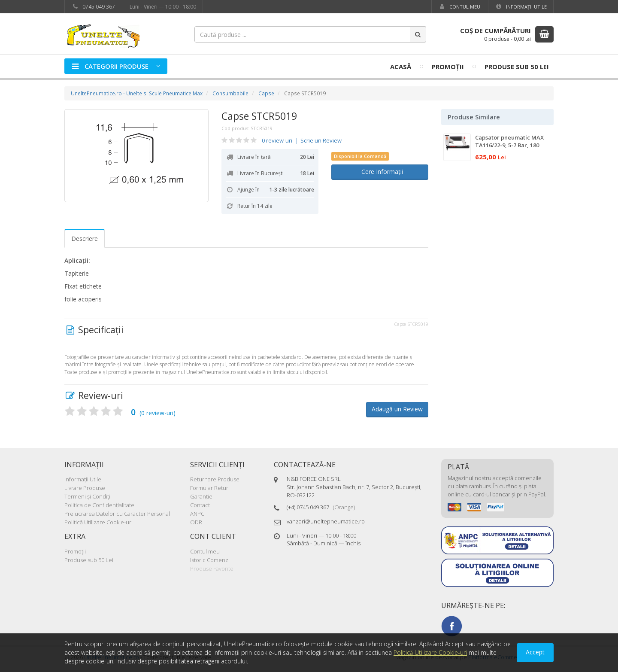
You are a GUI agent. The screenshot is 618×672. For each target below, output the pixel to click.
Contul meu (459, 7)
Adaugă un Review (397, 409)
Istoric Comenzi (210, 560)
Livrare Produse (85, 488)
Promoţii (448, 67)
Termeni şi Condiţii (88, 496)
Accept (535, 652)
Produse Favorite (212, 569)
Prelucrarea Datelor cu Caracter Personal (117, 514)
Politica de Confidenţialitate (99, 505)
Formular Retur (209, 488)
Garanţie (201, 496)
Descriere (85, 239)
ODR (196, 522)
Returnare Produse (215, 479)
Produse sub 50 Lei (517, 67)
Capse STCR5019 (259, 116)
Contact (200, 505)
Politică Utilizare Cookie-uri (98, 522)
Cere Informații (380, 172)
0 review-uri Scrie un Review (302, 140)
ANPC (197, 514)
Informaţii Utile (521, 7)
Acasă (401, 67)
